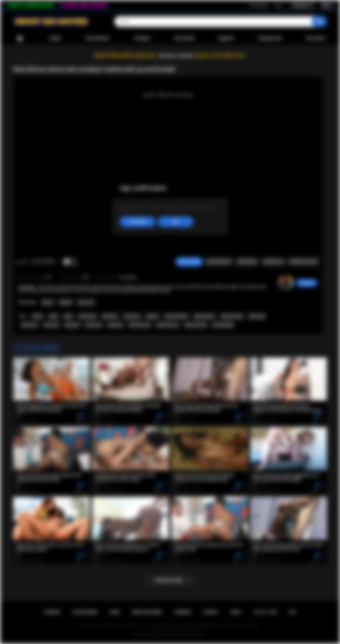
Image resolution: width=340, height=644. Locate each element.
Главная (20, 39)
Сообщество (270, 38)
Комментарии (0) (303, 262)
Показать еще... (170, 580)
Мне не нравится (25, 262)
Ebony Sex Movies (161, 634)
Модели (226, 38)
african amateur (176, 316)
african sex (94, 325)
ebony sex (116, 325)
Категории (185, 38)
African (48, 302)
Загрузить (316, 38)
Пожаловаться (219, 262)
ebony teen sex (167, 325)
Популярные (97, 38)
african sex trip (196, 325)
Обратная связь (147, 612)
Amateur (65, 302)
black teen (110, 316)
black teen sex (140, 325)
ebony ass (51, 325)
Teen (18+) (86, 302)
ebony (54, 316)
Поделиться (273, 262)
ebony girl (72, 325)
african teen (87, 316)
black (68, 316)
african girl (257, 316)
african (38, 316)
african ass (30, 325)
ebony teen (132, 316)
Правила (183, 612)
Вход (278, 5)
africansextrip (223, 325)
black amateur (205, 316)
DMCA (236, 612)
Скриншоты (247, 262)
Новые (55, 38)
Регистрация (258, 5)
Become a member (177, 56)
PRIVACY (211, 612)
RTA (293, 612)
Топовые (142, 38)
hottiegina (307, 283)
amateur (152, 316)
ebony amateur (232, 316)
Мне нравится (19, 262)
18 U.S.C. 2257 (265, 612)
